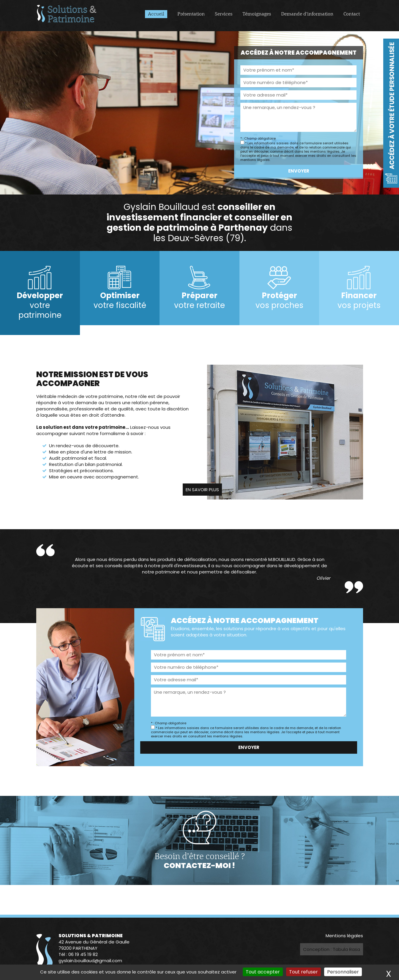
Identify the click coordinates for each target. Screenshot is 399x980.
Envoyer (298, 171)
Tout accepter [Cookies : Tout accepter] (263, 972)
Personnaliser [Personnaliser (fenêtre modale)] (343, 972)
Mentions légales (344, 936)
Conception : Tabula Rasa (332, 949)
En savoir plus (202, 490)
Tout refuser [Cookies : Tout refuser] (303, 972)
